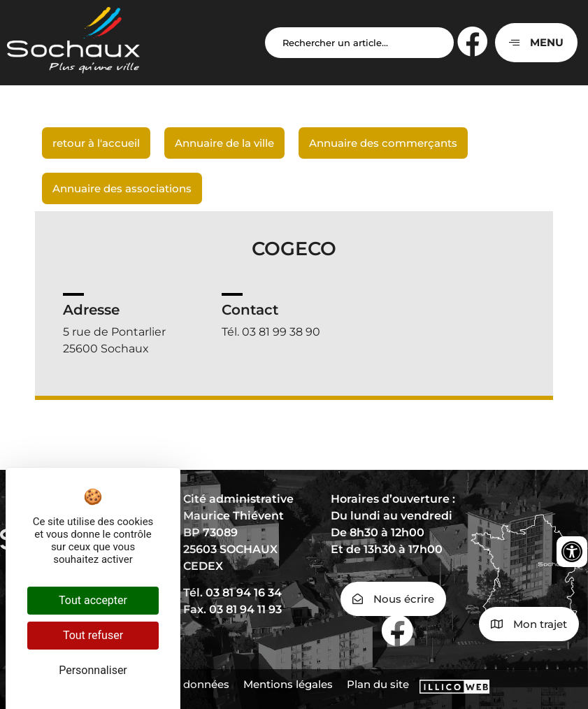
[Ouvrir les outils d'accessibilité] (572, 552)
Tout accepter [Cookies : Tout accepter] (93, 600)
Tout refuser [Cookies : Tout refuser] (93, 635)
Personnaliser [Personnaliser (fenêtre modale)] (93, 670)
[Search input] (359, 43)
